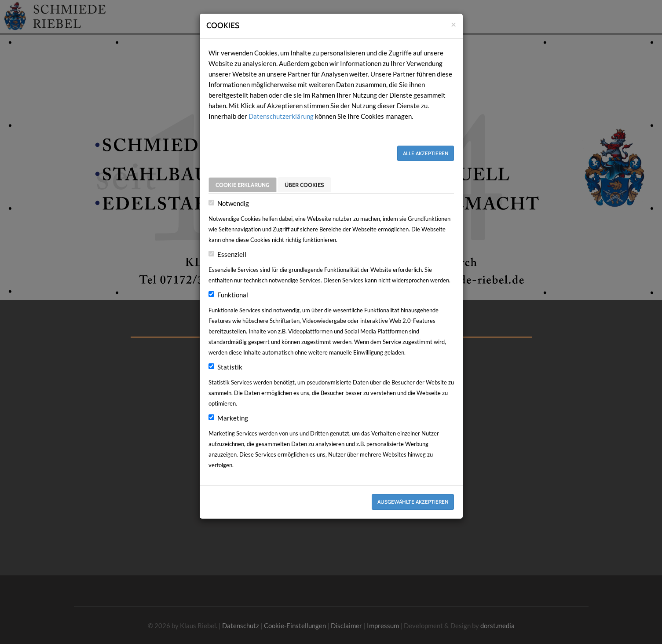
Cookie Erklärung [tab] (243, 184)
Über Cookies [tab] (304, 184)
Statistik (230, 367)
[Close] (454, 24)
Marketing (233, 418)
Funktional (233, 295)
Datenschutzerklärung (281, 116)
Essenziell (232, 254)
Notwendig (233, 203)
